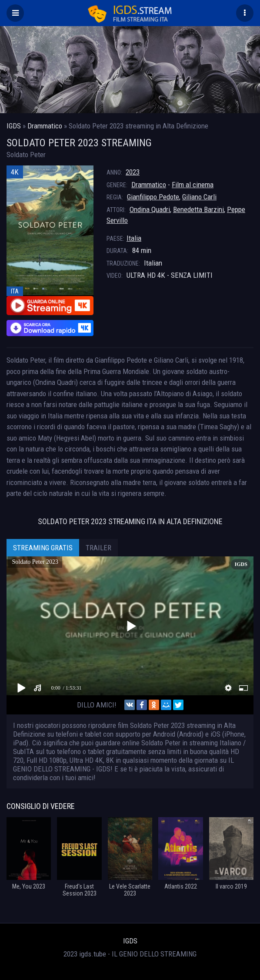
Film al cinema (193, 185)
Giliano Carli (199, 197)
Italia (134, 238)
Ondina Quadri (150, 209)
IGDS (130, 941)
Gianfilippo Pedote (153, 197)
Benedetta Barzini (198, 209)
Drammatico (149, 185)
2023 (133, 172)
